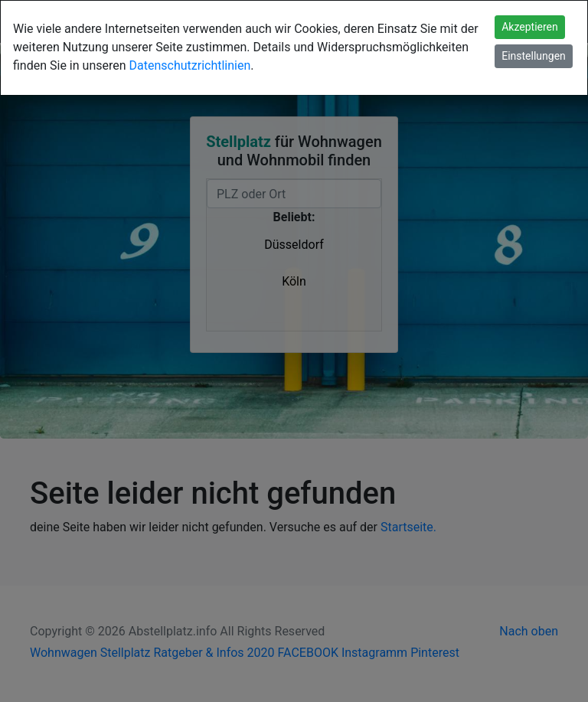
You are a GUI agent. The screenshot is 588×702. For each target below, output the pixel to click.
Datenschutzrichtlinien (190, 65)
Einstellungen (534, 56)
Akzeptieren (530, 27)
